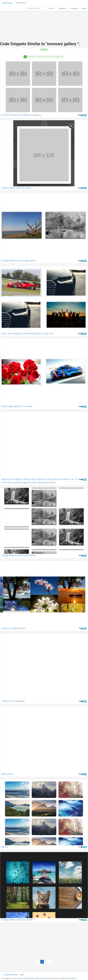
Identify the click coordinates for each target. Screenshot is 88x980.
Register (75, 8)
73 (80, 628)
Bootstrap (21, 2)
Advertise (49, 978)
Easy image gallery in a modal (17, 406)
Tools (52, 8)
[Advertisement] (44, 21)
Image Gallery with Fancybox (16, 188)
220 (80, 188)
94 (80, 479)
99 (80, 406)
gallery (5, 847)
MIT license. (73, 978)
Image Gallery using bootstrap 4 (18, 920)
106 (80, 334)
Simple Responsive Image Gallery (19, 261)
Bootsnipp (7, 3)
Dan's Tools (22, 978)
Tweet (22, 975)
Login (84, 8)
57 (80, 847)
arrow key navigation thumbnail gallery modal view (28, 334)
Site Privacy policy (33, 978)
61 (80, 774)
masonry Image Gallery (13, 628)
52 (80, 920)
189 (80, 261)
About (42, 978)
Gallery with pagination (13, 701)
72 (80, 701)
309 (80, 115)
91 (80, 555)
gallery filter (7, 774)
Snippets (63, 8)
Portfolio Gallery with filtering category (21, 115)
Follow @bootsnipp (11, 975)
